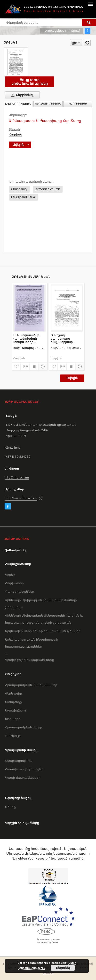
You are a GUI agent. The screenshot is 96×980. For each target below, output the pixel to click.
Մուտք (10, 807)
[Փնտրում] (89, 22)
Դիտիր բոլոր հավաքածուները (30, 660)
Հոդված (15, 134)
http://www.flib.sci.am (21, 498)
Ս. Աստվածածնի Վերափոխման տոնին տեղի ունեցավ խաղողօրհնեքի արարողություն (26, 339)
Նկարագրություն (19, 761)
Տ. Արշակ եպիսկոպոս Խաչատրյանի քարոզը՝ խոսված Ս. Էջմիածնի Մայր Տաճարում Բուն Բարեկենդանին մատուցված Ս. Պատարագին (66, 339)
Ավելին (72, 378)
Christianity (19, 189)
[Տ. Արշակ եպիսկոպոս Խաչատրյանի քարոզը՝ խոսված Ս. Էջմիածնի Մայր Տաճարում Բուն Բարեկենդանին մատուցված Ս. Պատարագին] (67, 308)
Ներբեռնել (21, 95)
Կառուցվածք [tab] (78, 104)
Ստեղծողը (13, 702)
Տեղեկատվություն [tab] (48, 104)
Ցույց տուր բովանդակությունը (30, 82)
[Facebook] (8, 507)
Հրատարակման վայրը (24, 727)
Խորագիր (13, 719)
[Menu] (90, 4)
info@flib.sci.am (17, 477)
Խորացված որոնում (62, 30)
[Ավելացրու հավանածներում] (87, 43)
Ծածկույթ (13, 736)
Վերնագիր (14, 693)
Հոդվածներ (14, 583)
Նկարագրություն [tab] (18, 104)
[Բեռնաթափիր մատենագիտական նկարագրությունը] (25, 367)
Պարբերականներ (20, 592)
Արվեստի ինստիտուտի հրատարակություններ (43, 631)
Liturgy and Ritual (23, 197)
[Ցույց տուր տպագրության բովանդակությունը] (34, 367)
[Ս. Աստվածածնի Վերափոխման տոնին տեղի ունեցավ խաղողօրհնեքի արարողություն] (29, 308)
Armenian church (48, 189)
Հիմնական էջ (15, 550)
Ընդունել (63, 968)
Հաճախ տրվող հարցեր (24, 769)
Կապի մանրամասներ (23, 778)
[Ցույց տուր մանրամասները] (42, 367)
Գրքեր (10, 575)
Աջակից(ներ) (15, 710)
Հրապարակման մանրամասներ (31, 685)
